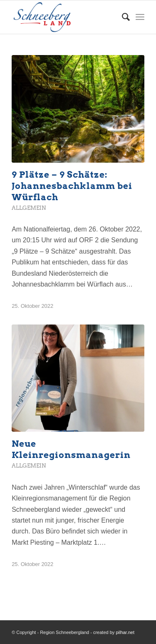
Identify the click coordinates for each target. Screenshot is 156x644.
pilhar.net (125, 632)
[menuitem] (122, 17)
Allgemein (29, 208)
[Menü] (140, 17)
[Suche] (122, 17)
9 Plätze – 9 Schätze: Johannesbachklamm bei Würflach (72, 186)
